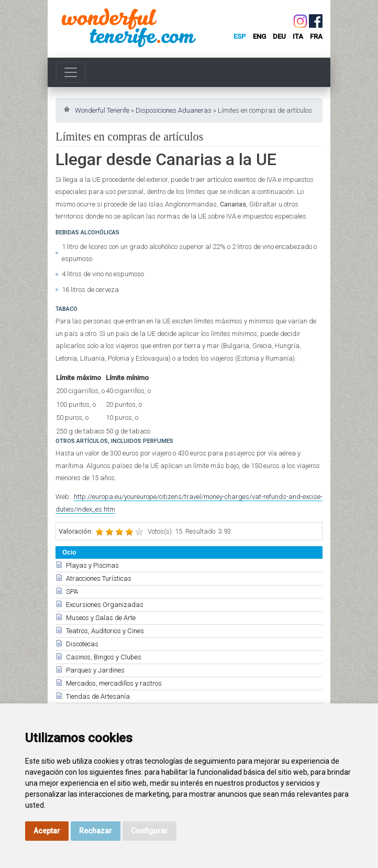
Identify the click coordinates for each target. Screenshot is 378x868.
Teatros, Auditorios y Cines (105, 631)
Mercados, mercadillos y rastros (114, 683)
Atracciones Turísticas (99, 578)
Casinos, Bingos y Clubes (104, 657)
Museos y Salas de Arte (101, 618)
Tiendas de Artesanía (98, 696)
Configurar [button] (149, 831)
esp (240, 36)
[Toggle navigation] (71, 72)
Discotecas (82, 644)
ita (298, 36)
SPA (72, 592)
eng (259, 36)
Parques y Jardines (95, 670)
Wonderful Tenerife (102, 110)
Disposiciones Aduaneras (174, 110)
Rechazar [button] (96, 831)
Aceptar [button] (47, 831)
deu (279, 36)
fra (316, 36)
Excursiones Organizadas (105, 605)
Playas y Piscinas (92, 565)
